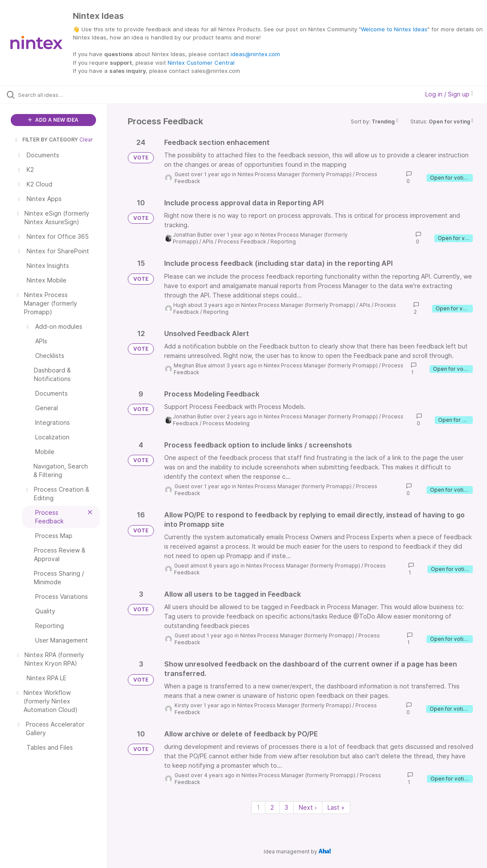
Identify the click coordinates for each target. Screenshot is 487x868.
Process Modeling (226, 423)
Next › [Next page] (308, 807)
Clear (86, 140)
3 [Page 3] (286, 807)
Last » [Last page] (336, 807)
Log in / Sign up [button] (449, 94)
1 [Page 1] (258, 807)
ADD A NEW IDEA (53, 120)
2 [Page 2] (272, 807)
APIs (208, 242)
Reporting (283, 242)
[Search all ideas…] (59, 95)
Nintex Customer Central (201, 63)
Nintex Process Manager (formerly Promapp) (295, 174)
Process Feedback (242, 242)
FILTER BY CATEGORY (46, 140)
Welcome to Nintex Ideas (394, 29)
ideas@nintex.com (255, 54)
